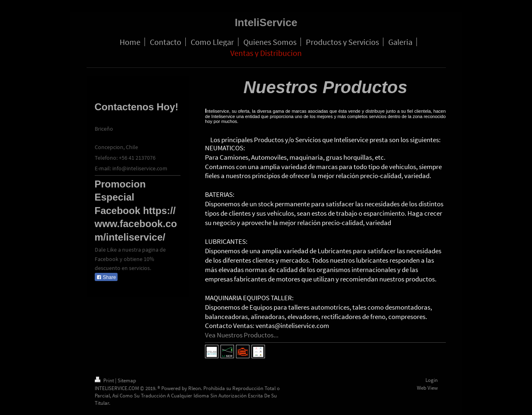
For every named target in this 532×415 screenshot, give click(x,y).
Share (106, 277)
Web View (427, 388)
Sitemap (127, 380)
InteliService (266, 22)
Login (432, 380)
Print (105, 380)
